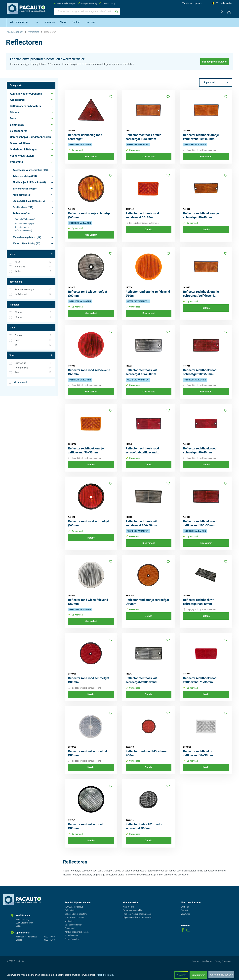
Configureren (198, 975)
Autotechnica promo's (74, 918)
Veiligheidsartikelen (73, 925)
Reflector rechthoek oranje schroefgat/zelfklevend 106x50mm (201, 294)
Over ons (185, 907)
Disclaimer (207, 961)
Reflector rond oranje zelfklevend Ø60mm (148, 294)
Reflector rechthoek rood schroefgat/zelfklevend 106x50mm (142, 451)
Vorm (31, 355)
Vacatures (187, 3)
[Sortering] (216, 83)
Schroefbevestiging (33, 290)
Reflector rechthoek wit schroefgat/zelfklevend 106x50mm (141, 680)
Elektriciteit (70, 910)
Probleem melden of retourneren (137, 914)
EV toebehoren (71, 935)
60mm (33, 313)
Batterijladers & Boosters (76, 914)
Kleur (31, 328)
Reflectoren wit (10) (23, 231)
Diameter (31, 305)
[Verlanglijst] (220, 11)
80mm (33, 317)
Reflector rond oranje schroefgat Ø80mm (147, 602)
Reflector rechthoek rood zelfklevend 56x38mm (142, 215)
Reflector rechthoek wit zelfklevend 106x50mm (141, 523)
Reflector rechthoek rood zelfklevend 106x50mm (200, 523)
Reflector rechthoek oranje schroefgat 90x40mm (201, 215)
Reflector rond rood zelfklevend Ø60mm (89, 372)
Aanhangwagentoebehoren (77, 932)
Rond (33, 372)
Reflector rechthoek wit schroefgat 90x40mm (199, 602)
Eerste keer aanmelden (133, 910)
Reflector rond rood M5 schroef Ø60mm (147, 753)
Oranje (33, 336)
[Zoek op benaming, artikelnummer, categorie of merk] (83, 11)
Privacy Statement (223, 961)
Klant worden (129, 907)
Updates (198, 3)
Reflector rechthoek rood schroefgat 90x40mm (200, 450)
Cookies (196, 961)
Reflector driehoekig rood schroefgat (85, 137)
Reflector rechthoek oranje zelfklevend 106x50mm (201, 137)
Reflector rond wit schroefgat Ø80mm (88, 753)
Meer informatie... (106, 975)
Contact (184, 910)
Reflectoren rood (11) (24, 227)
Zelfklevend (33, 294)
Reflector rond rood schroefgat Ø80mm (89, 680)
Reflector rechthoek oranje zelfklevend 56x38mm (86, 450)
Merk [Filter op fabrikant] (31, 254)
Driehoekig (33, 363)
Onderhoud (70, 928)
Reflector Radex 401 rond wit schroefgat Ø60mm (145, 826)
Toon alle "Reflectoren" (25, 219)
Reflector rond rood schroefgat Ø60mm (89, 523)
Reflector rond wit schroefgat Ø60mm (88, 294)
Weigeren (181, 975)
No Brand (33, 267)
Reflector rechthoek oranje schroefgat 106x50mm (143, 137)
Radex (33, 271)
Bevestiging (31, 282)
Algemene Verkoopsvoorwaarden (138, 918)
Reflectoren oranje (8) (24, 224)
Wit (33, 345)
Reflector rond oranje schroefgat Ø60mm (90, 215)
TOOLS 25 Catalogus (74, 907)
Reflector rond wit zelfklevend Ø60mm (88, 602)
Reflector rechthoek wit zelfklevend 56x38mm (199, 753)
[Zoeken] (117, 11)
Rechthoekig (33, 368)
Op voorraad (21, 382)
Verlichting (69, 921)
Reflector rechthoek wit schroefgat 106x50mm (141, 372)
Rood (33, 340)
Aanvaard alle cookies (221, 975)
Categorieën (31, 86)
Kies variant (91, 157)
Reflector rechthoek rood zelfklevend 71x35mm (200, 680)
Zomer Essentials (72, 939)
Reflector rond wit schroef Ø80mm (85, 826)
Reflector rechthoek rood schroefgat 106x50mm (200, 372)
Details (148, 230)
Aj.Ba (33, 262)
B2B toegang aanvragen (215, 62)
